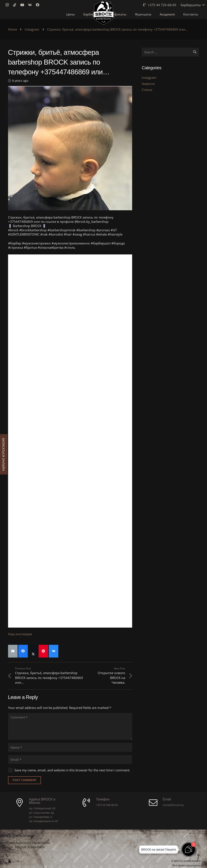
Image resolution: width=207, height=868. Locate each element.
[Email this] (13, 651)
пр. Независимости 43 (43, 821)
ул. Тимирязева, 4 (41, 817)
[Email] (70, 759)
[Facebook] (39, 5)
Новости (148, 84)
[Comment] (70, 726)
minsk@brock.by (173, 805)
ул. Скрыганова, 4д (41, 813)
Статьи (147, 90)
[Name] (70, 747)
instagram (149, 78)
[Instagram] (8, 5)
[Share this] (23, 651)
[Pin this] (43, 651)
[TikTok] (16, 5)
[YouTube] (24, 5)
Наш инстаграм (20, 634)
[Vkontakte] (31, 5)
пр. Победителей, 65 (42, 808)
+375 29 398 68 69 (107, 805)
